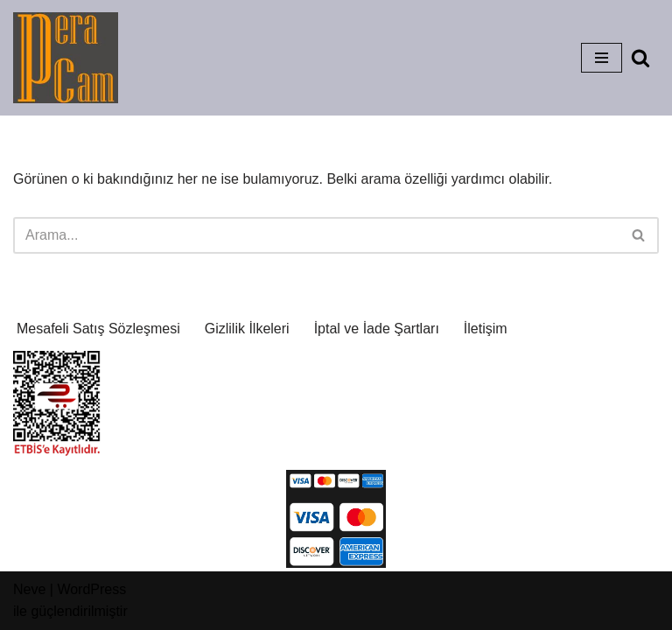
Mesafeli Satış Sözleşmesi (98, 329)
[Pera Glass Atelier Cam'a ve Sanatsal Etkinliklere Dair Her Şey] (66, 58)
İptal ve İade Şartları (377, 329)
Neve (29, 589)
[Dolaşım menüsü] (602, 58)
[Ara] (640, 58)
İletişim (486, 329)
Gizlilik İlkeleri (247, 329)
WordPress (91, 589)
